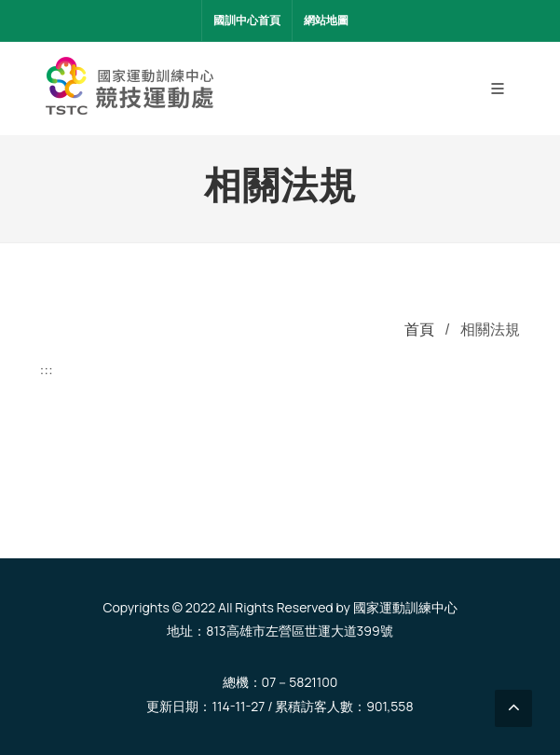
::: (47, 370)
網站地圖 (326, 20)
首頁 (419, 329)
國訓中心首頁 (247, 20)
